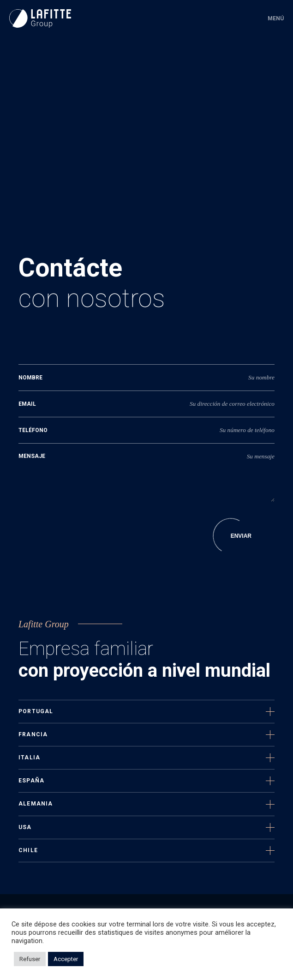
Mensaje (32, 456)
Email (27, 404)
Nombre (30, 378)
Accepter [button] (66, 959)
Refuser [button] (30, 959)
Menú (276, 18)
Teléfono (33, 430)
